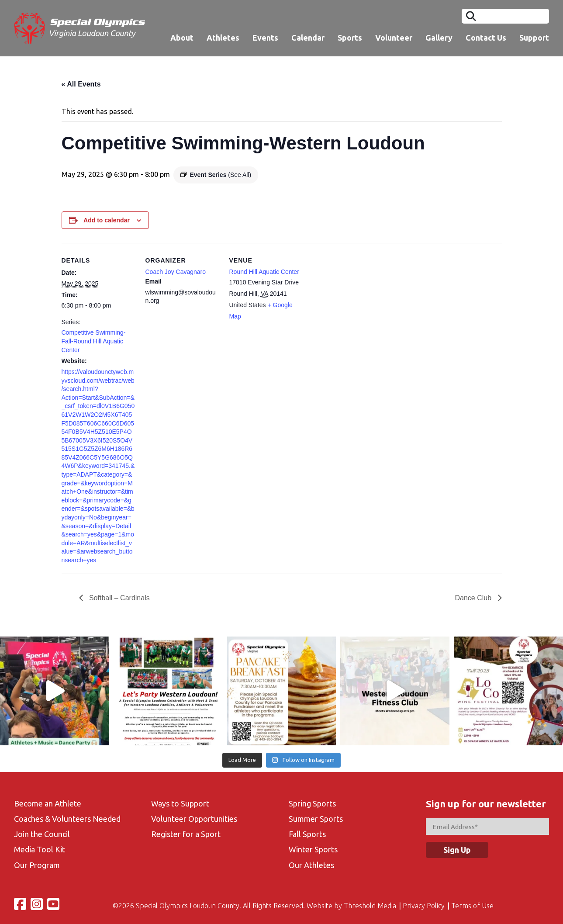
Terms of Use (472, 906)
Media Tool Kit (40, 849)
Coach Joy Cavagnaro (176, 272)
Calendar (308, 38)
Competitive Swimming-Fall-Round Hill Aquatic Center (94, 341)
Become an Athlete (48, 803)
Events (265, 38)
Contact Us (486, 38)
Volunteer (394, 38)
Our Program (37, 865)
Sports (350, 38)
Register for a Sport (186, 834)
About (182, 38)
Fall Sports (307, 834)
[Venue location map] (359, 303)
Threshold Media (370, 906)
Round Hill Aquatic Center (264, 272)
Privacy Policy (424, 906)
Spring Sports (312, 803)
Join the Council (42, 834)
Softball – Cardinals (119, 598)
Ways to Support (180, 803)
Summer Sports (316, 819)
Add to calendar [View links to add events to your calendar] (107, 220)
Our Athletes (311, 865)
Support (534, 38)
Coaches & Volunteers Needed (67, 819)
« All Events (81, 84)
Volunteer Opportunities (194, 819)
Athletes (223, 38)
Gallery (439, 38)
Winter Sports (313, 849)
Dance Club (474, 598)
